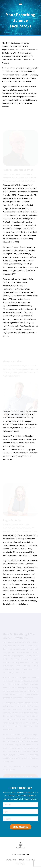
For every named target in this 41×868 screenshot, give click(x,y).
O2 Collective (7, 53)
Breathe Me (30, 50)
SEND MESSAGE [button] (21, 827)
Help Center (21, 863)
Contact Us (31, 860)
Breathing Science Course (16, 43)
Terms (21, 860)
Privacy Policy (11, 860)
